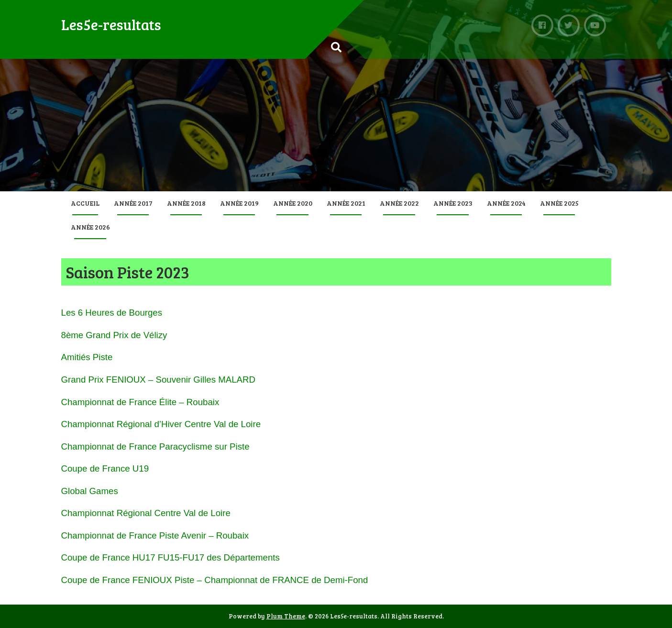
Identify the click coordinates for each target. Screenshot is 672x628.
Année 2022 (399, 203)
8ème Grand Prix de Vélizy (114, 335)
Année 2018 (186, 203)
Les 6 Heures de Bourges (112, 313)
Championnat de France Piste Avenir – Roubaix (155, 535)
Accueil (85, 203)
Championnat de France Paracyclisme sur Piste (155, 446)
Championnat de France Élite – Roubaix (140, 402)
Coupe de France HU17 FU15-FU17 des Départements (171, 557)
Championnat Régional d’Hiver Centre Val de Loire (161, 424)
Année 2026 (90, 227)
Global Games (90, 491)
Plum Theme (286, 616)
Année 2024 (506, 203)
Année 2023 (453, 203)
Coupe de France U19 (105, 468)
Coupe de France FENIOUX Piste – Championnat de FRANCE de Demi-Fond (215, 580)
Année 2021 (346, 203)
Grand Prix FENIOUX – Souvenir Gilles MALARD (158, 380)
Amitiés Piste (87, 357)
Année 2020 (293, 203)
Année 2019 (239, 203)
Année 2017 (133, 203)
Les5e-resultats (111, 24)
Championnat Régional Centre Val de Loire (146, 513)
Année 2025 (559, 203)
